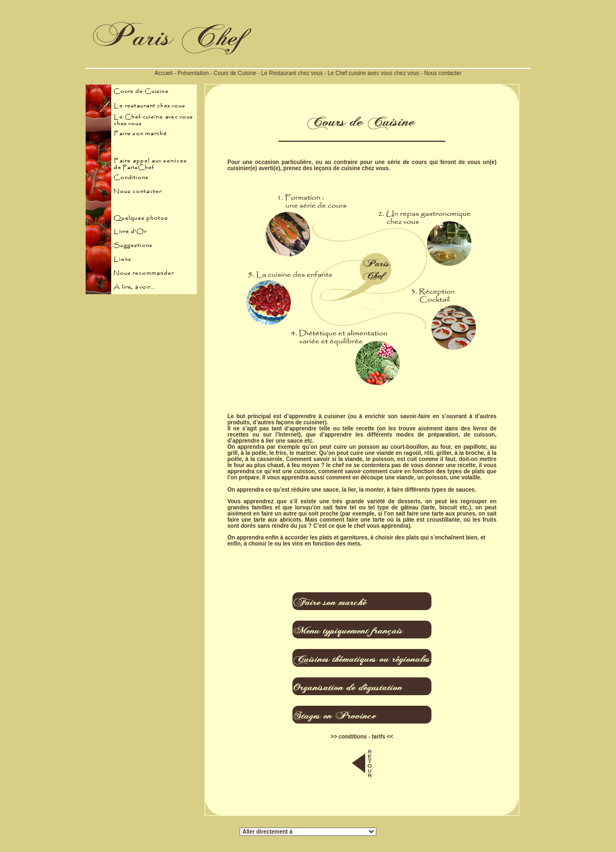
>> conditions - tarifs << (362, 737)
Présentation (193, 73)
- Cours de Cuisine (232, 73)
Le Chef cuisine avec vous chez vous (374, 73)
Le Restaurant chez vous (292, 73)
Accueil (163, 73)
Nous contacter (443, 73)
